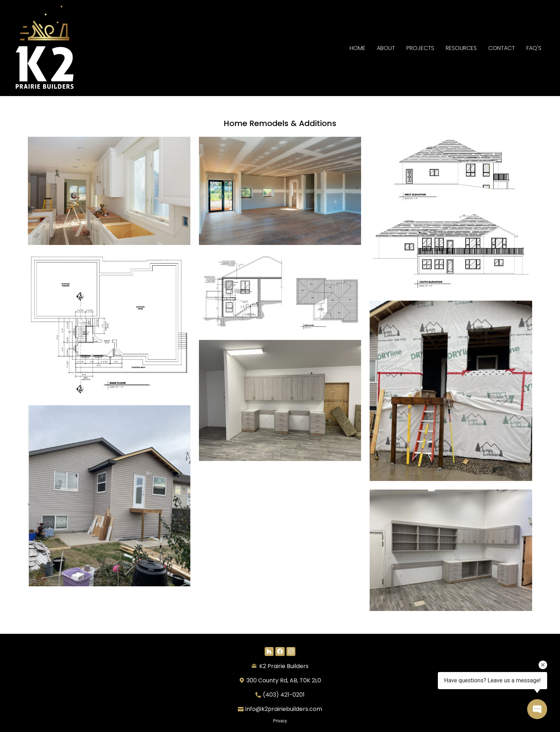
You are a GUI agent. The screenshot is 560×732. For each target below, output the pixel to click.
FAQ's (534, 48)
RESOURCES (461, 48)
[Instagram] (291, 651)
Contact (502, 48)
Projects (420, 48)
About (386, 48)
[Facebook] (280, 651)
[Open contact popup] (537, 709)
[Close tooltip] (543, 665)
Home (357, 48)
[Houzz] (269, 651)
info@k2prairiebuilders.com (284, 709)
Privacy (280, 721)
